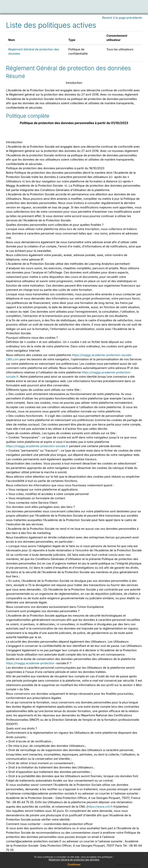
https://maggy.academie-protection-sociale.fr (37, 446)
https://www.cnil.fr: (101, 807)
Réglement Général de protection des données (68, 68)
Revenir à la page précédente (122, 18)
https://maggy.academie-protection (30, 663)
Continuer (74, 864)
